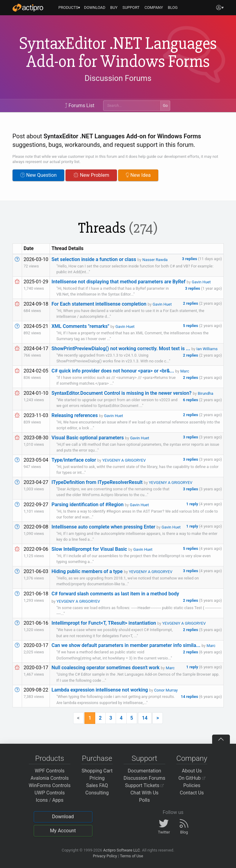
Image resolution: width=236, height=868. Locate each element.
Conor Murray (166, 690)
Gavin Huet (201, 282)
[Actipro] (28, 8)
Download (63, 817)
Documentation (144, 771)
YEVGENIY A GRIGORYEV (124, 460)
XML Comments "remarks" (80, 326)
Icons (42, 800)
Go (165, 105)
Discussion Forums (118, 78)
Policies (192, 785)
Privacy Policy (105, 856)
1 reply (193, 504)
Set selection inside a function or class (94, 259)
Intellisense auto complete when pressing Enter (103, 527)
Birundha (206, 393)
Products (50, 758)
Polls (144, 800)
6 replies (191, 400)
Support (144, 758)
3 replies (190, 259)
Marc (185, 371)
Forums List (80, 105)
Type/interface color (74, 460)
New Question (39, 175)
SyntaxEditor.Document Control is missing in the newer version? (121, 393)
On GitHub (192, 778)
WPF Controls (50, 771)
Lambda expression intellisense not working (100, 690)
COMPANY (154, 7)
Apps (58, 800)
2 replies (191, 303)
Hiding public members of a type (87, 571)
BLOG (173, 7)
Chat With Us (144, 793)
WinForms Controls (50, 785)
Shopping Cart (97, 771)
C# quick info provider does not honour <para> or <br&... (113, 371)
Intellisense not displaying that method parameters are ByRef (118, 282)
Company (192, 758)
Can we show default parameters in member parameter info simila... (126, 645)
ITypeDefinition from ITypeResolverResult (97, 482)
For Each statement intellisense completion (99, 304)
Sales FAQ (97, 785)
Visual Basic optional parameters (88, 438)
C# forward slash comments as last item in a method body (115, 594)
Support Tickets (145, 785)
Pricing (97, 778)
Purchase (97, 758)
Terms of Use (132, 856)
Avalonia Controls (50, 778)
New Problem (91, 175)
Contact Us (192, 793)
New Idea (138, 175)
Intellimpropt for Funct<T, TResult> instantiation (104, 623)
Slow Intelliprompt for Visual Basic (89, 549)
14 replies (190, 697)
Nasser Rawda (155, 260)
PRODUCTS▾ (69, 7)
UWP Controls (50, 793)
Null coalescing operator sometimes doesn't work (105, 668)
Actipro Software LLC (122, 850)
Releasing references (75, 415)
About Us (192, 771)
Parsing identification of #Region (87, 505)
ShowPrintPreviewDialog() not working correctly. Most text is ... (121, 349)
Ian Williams (207, 349)
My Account (63, 831)
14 (145, 718)
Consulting (97, 793)
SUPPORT (131, 7)
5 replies (191, 326)
